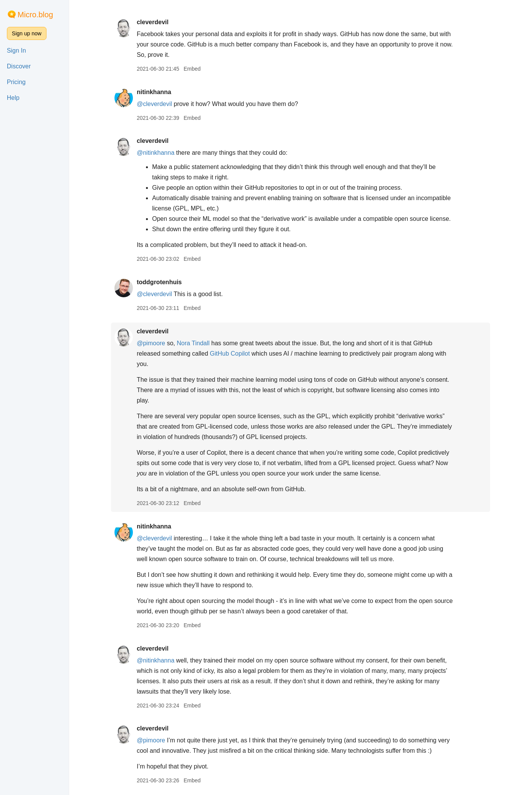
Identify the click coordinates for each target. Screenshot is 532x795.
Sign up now (27, 33)
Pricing (16, 82)
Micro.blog (35, 15)
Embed (192, 69)
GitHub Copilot (230, 354)
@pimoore (151, 343)
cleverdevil (153, 22)
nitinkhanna (154, 92)
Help (13, 98)
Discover (19, 66)
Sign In (17, 51)
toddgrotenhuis (159, 282)
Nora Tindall (193, 343)
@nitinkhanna (156, 153)
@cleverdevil (154, 104)
